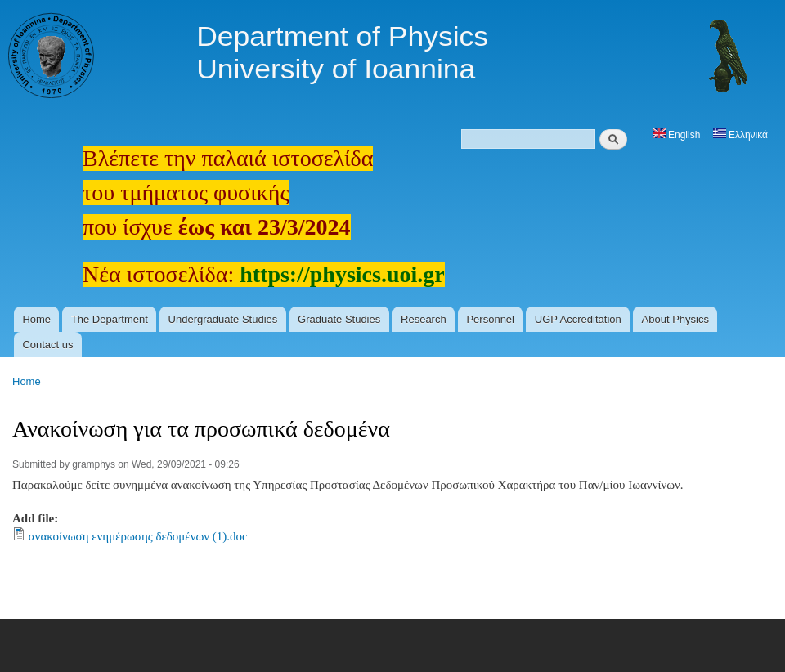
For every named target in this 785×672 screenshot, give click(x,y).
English (677, 135)
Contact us (47, 345)
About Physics (675, 319)
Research (424, 319)
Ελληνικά (740, 135)
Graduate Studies (339, 319)
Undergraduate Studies (223, 319)
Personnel (490, 319)
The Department (110, 319)
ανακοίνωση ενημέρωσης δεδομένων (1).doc (138, 536)
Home (36, 319)
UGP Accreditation (578, 319)
